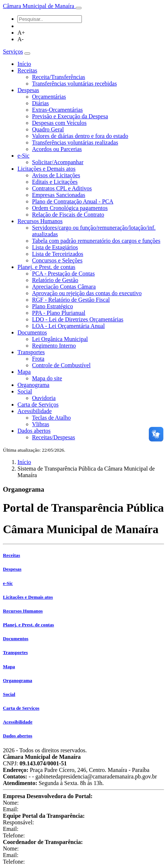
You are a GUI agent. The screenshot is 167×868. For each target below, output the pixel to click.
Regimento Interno (54, 346)
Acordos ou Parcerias (57, 149)
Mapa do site (47, 378)
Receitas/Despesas (53, 437)
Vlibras (41, 424)
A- (21, 39)
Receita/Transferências (59, 77)
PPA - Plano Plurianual (59, 313)
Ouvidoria (44, 398)
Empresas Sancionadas (59, 195)
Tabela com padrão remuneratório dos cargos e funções (96, 241)
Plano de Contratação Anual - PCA (73, 201)
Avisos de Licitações (56, 175)
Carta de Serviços (38, 405)
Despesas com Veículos (59, 123)
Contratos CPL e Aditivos (62, 188)
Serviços (13, 51)
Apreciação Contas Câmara (64, 287)
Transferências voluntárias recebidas (74, 84)
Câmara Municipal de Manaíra (39, 6)
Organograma (33, 385)
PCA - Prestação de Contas (63, 274)
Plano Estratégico (52, 306)
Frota (38, 359)
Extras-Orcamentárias (57, 110)
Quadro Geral (48, 129)
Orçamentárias (49, 97)
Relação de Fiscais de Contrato (68, 215)
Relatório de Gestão (55, 280)
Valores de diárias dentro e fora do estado (80, 136)
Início (24, 64)
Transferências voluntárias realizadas (75, 142)
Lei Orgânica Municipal (60, 339)
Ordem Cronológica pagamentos (70, 208)
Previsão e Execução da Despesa (70, 116)
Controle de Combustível (61, 365)
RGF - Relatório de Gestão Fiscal (71, 300)
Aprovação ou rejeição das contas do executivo (87, 293)
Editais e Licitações (55, 182)
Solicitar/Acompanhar (58, 162)
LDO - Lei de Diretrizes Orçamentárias (78, 319)
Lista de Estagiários (55, 247)
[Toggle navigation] (79, 8)
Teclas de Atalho (51, 418)
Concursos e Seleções (57, 260)
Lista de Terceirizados (58, 254)
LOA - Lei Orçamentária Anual (68, 326)
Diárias (40, 103)
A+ (21, 33)
